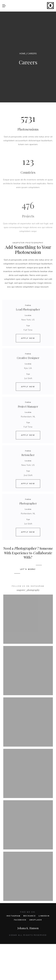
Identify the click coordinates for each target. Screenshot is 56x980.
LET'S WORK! (28, 569)
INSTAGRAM (13, 916)
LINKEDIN (44, 916)
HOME (22, 53)
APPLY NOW (28, 338)
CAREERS (32, 53)
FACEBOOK (20, 920)
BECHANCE (30, 916)
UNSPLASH (36, 920)
